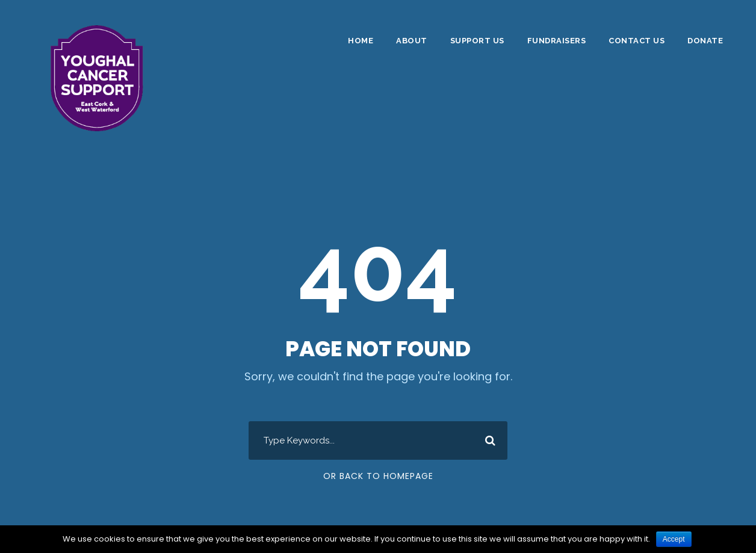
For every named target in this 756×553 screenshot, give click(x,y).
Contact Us (637, 41)
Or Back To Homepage (378, 476)
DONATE (705, 41)
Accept (674, 539)
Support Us (477, 41)
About (412, 41)
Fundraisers (557, 41)
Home (361, 41)
